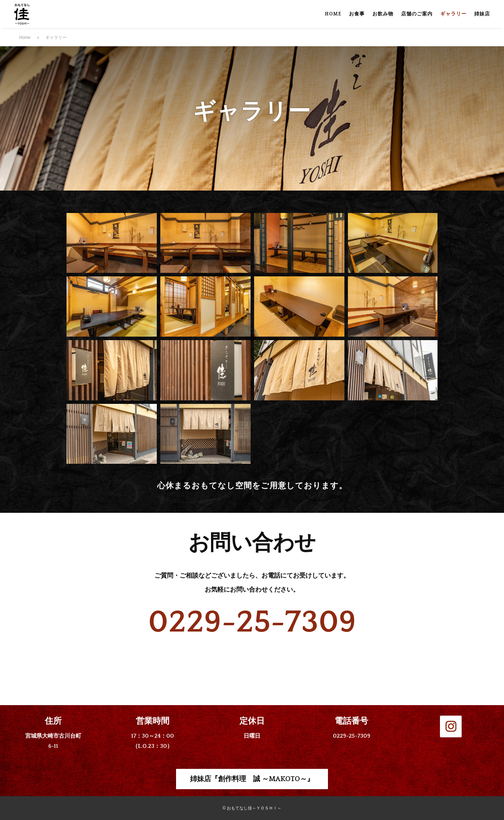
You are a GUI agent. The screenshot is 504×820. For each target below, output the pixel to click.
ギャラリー (453, 14)
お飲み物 (383, 14)
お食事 (357, 14)
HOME (333, 14)
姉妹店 (482, 14)
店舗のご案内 (417, 14)
